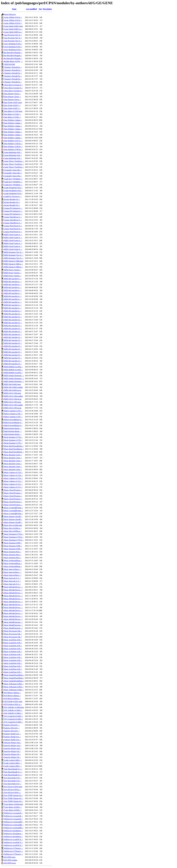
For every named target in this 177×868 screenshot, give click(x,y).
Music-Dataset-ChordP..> (13, 516)
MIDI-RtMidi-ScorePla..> (13, 367)
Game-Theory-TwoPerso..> (14, 161)
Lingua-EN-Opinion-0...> (13, 208)
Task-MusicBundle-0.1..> (13, 769)
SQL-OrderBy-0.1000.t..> (13, 713)
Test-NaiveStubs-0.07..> (13, 778)
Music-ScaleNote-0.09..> (13, 640)
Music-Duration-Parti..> (13, 552)
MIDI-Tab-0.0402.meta (12, 384)
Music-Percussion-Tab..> (13, 631)
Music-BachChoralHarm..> (14, 446)
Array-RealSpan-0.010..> (13, 44)
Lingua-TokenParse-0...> (13, 217)
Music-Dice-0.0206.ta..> (13, 531)
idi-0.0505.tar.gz (10, 863)
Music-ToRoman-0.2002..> (14, 684)
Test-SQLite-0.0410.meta (13, 787)
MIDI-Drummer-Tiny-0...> (14, 252)
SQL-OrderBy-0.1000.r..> (13, 710)
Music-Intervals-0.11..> (12, 578)
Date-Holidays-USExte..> (13, 144)
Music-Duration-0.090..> (13, 543)
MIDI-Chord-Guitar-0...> (13, 235)
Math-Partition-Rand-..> (13, 428)
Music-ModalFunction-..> (13, 622)
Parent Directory (10, 14)
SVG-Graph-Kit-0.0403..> (13, 716)
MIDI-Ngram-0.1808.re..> (13, 264)
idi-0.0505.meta (10, 857)
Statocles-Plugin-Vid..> (12, 751)
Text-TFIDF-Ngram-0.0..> (14, 795)
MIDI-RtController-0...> (13, 279)
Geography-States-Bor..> (13, 170)
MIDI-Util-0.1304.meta (12, 393)
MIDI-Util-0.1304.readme (13, 396)
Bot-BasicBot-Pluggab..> (13, 53)
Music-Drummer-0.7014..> (14, 534)
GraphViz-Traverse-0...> (13, 196)
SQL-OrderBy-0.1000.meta (14, 707)
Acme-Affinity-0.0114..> (13, 17)
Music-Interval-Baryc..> (13, 569)
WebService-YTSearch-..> (13, 848)
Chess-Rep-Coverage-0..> (13, 85)
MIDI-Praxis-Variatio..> (13, 270)
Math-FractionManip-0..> (13, 420)
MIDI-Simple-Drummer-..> (14, 376)
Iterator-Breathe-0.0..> (12, 199)
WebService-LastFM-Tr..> (13, 839)
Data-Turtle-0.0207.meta (13, 102)
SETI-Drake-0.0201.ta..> (13, 704)
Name (14, 9)
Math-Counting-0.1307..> (13, 411)
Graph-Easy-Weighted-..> (13, 179)
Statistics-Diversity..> (12, 725)
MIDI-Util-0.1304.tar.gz (13, 399)
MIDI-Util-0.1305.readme (13, 405)
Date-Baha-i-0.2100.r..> (13, 114)
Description (47, 9)
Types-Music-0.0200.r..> (13, 807)
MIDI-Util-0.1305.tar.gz (13, 408)
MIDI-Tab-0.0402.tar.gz (13, 390)
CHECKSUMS (9, 64)
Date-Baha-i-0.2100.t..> (13, 117)
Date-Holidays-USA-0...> (13, 141)
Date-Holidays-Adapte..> (13, 120)
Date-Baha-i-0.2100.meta (13, 111)
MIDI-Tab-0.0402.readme (13, 387)
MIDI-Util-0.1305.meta (12, 402)
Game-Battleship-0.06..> (13, 152)
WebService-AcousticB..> (13, 813)
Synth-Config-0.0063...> (13, 760)
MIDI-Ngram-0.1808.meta (14, 261)
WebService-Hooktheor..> (13, 831)
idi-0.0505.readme (11, 860)
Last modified (31, 9)
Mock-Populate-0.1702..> (13, 437)
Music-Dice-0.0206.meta (13, 525)
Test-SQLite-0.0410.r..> (13, 790)
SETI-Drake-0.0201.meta (13, 701)
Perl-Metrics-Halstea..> (12, 693)
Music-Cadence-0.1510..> (13, 472)
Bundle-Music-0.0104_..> (13, 61)
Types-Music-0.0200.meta (13, 804)
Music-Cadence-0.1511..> (13, 481)
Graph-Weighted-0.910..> (13, 188)
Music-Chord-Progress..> (13, 490)
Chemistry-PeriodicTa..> (13, 67)
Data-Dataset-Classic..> (13, 94)
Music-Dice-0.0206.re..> (13, 528)
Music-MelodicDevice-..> (13, 587)
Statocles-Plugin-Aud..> (13, 743)
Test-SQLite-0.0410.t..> (13, 793)
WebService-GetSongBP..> (14, 822)
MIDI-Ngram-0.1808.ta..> (13, 267)
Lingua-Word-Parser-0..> (13, 226)
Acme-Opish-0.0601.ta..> (13, 32)
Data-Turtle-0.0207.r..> (12, 105)
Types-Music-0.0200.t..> (13, 810)
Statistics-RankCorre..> (12, 734)
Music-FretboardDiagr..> (13, 561)
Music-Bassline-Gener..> (13, 455)
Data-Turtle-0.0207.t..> (12, 108)
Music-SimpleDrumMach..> (14, 675)
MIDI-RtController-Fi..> (13, 314)
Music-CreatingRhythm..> (13, 508)
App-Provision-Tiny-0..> (13, 35)
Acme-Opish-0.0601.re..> (13, 29)
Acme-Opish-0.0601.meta (13, 26)
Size (40, 9)
